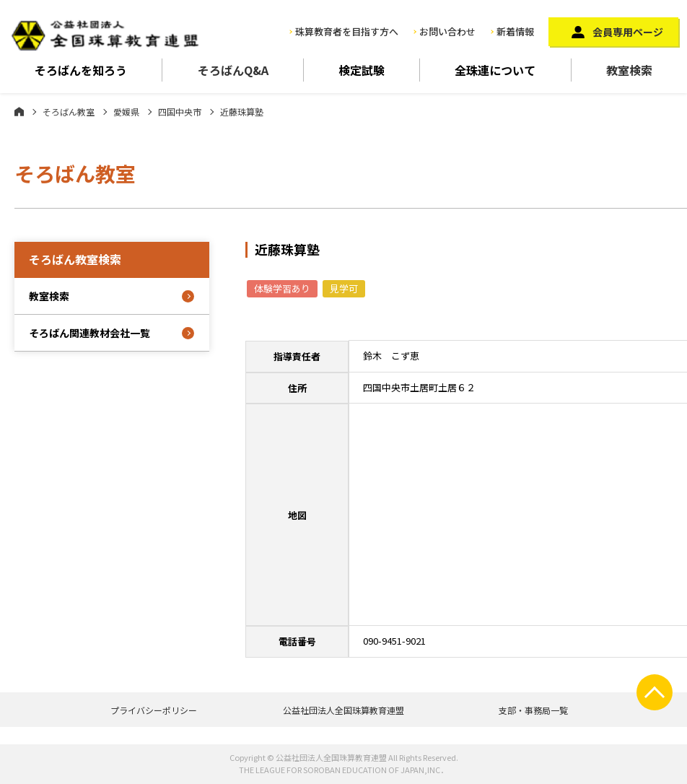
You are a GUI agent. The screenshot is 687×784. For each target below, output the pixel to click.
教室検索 (49, 296)
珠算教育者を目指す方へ (347, 31)
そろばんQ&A (233, 70)
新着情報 (515, 31)
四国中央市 (180, 112)
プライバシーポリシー (154, 710)
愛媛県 (126, 112)
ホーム (19, 111)
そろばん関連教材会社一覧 (89, 333)
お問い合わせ (447, 31)
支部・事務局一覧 (533, 710)
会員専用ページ (628, 32)
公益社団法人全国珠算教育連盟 (343, 710)
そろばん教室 (69, 112)
